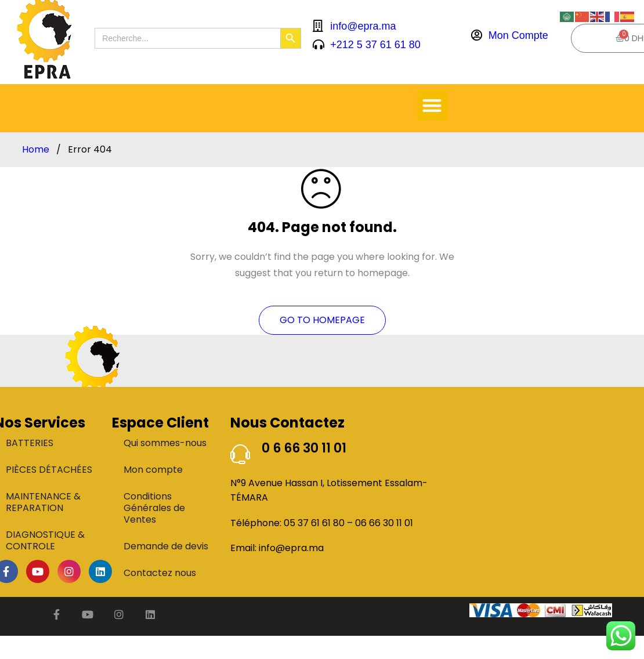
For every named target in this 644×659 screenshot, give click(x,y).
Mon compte (153, 470)
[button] (433, 105)
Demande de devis (166, 546)
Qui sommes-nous (165, 443)
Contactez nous (160, 573)
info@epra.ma (291, 548)
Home (36, 150)
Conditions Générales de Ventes (154, 508)
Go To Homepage (322, 320)
